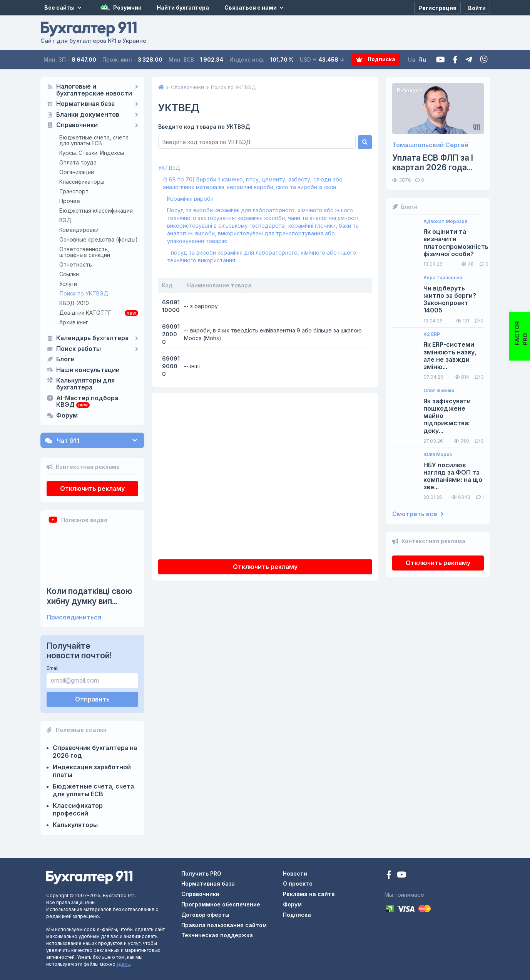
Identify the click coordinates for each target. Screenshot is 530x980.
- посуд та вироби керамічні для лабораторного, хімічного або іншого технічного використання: (262, 256)
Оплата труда (78, 162)
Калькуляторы (75, 825)
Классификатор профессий (78, 809)
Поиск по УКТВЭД (84, 293)
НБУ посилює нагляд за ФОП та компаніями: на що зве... (453, 476)
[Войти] (477, 8)
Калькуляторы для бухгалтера (85, 384)
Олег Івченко (439, 391)
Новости (295, 873)
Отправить (92, 699)
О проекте (298, 884)
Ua (412, 60)
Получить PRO (201, 873)
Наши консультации (88, 370)
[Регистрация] (437, 8)
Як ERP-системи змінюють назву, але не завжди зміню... (450, 356)
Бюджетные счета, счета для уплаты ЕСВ (94, 140)
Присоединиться (74, 617)
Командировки (79, 230)
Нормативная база (85, 104)
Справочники (77, 125)
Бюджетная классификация (96, 211)
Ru (423, 60)
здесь (123, 964)
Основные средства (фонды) (99, 239)
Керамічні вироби (190, 199)
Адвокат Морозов (445, 222)
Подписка (369, 60)
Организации (77, 172)
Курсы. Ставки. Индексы (92, 153)
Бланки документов (88, 115)
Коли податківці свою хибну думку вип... (89, 596)
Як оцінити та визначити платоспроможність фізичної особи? (456, 243)
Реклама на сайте (309, 894)
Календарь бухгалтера (92, 338)
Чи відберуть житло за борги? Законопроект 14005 (450, 300)
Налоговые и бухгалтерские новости (94, 90)
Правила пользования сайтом (224, 925)
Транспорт (74, 191)
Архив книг (74, 322)
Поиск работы (79, 349)
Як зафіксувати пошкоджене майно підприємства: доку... (447, 416)
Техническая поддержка (217, 935)
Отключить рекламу (92, 488)
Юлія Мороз (438, 455)
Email (53, 668)
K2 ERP (432, 334)
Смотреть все (418, 514)
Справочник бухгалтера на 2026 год (95, 752)
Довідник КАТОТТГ (85, 313)
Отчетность (76, 264)
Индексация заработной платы (92, 771)
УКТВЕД (169, 168)
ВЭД (65, 220)
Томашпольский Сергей (430, 145)
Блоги (65, 359)
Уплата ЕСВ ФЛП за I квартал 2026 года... (433, 163)
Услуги (68, 284)
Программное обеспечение (221, 904)
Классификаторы (82, 182)
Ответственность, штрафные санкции (85, 252)
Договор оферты (205, 915)
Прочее (70, 201)
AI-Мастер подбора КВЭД (87, 402)
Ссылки (69, 274)
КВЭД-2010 (74, 303)
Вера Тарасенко (443, 278)
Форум (67, 416)
